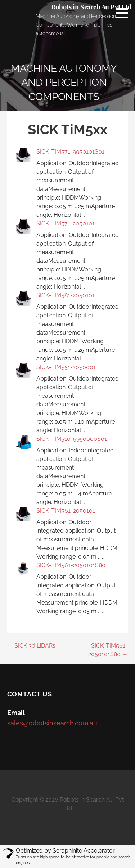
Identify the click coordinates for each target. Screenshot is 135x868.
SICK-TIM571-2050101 (66, 223)
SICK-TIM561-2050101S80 (71, 565)
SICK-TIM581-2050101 (66, 295)
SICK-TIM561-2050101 (66, 511)
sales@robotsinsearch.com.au (52, 723)
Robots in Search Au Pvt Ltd (91, 7)
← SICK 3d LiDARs (31, 646)
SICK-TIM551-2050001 (66, 367)
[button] (125, 13)
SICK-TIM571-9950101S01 (70, 152)
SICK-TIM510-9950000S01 (72, 439)
